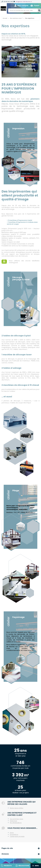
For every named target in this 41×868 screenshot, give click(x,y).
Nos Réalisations (16, 823)
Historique (14, 821)
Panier (35, 5)
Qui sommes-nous (17, 819)
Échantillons (14, 835)
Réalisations (24, 866)
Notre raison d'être (17, 808)
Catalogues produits (17, 836)
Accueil (5, 18)
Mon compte (21, 5)
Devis (12, 833)
